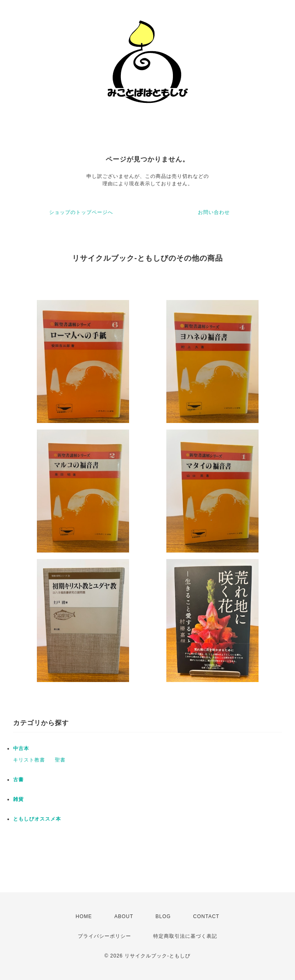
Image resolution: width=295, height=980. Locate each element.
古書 (18, 780)
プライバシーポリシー (104, 936)
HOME (84, 916)
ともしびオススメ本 (37, 819)
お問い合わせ (214, 212)
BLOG (163, 916)
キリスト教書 (29, 760)
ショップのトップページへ (81, 212)
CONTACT (206, 916)
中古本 (21, 748)
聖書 (60, 760)
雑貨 (18, 799)
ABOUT (124, 916)
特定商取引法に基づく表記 (185, 936)
